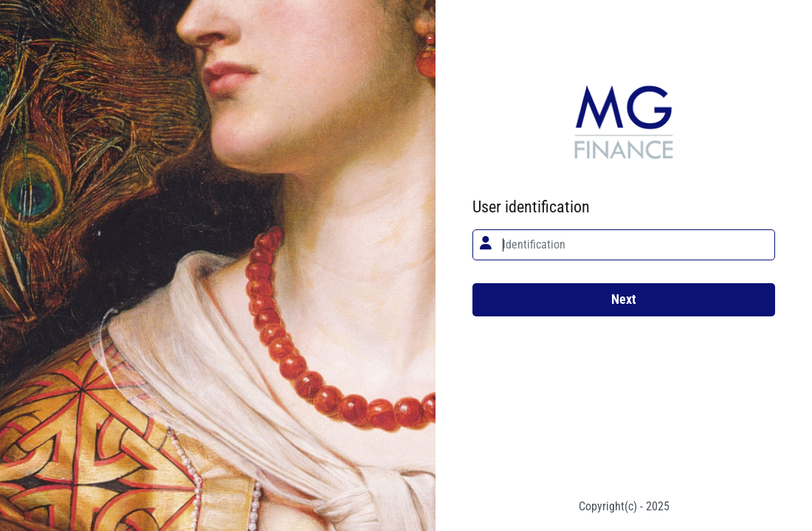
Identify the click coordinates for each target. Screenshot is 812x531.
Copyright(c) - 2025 (624, 507)
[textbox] (624, 245)
